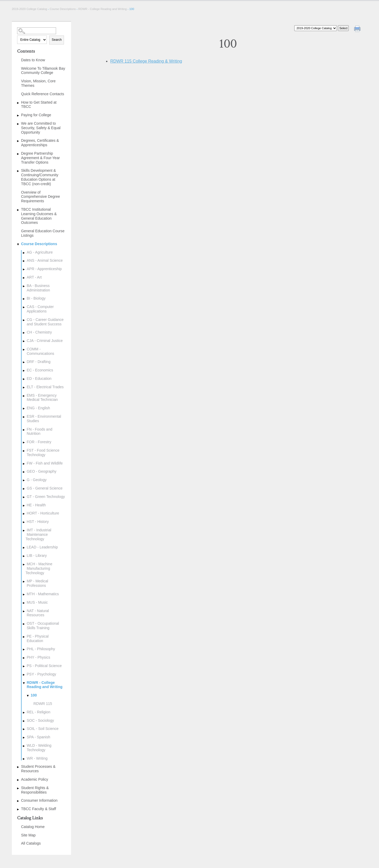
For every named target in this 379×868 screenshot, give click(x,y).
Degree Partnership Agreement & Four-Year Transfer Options (40, 158)
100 (34, 695)
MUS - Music (37, 602)
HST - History (38, 522)
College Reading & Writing (146, 61)
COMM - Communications (40, 351)
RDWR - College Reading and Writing (103, 9)
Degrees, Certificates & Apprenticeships (40, 143)
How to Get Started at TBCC (39, 105)
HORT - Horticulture (43, 513)
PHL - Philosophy (41, 649)
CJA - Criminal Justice (45, 341)
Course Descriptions (63, 9)
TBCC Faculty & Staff (39, 809)
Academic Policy (35, 779)
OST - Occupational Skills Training (43, 626)
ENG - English (38, 408)
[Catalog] (316, 28)
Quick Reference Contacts (43, 94)
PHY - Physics (38, 657)
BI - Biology (36, 298)
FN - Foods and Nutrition (39, 432)
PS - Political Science (44, 666)
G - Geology (36, 480)
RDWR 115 (43, 704)
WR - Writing (37, 758)
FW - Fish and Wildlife (45, 463)
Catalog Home (33, 827)
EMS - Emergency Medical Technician (42, 398)
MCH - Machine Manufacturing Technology (39, 568)
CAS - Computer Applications (40, 309)
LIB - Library (37, 556)
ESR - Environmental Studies (44, 419)
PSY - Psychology (41, 674)
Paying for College (36, 115)
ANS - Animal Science (45, 260)
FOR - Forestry (39, 442)
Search (57, 40)
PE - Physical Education (38, 639)
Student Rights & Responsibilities (35, 790)
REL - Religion (38, 712)
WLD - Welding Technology (39, 748)
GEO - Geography (41, 471)
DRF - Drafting (38, 362)
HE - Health (36, 505)
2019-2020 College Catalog (30, 9)
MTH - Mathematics (43, 594)
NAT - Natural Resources (38, 613)
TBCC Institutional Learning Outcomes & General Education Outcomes (39, 216)
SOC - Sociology (40, 720)
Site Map (28, 835)
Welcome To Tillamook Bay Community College (43, 71)
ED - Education (39, 379)
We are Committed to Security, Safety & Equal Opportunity (41, 128)
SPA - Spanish (38, 737)
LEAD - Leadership (42, 547)
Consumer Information (39, 800)
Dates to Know (33, 60)
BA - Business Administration (38, 288)
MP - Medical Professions (37, 583)
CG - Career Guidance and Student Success (45, 322)
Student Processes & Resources (38, 769)
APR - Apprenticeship (44, 269)
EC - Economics (40, 370)
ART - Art (34, 277)
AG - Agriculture (40, 252)
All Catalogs (31, 843)
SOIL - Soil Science (43, 729)
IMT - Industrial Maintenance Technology (38, 534)
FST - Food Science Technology (43, 453)
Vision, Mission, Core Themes (38, 83)
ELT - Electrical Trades (45, 387)
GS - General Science (44, 488)
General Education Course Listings (43, 233)
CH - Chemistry (39, 332)
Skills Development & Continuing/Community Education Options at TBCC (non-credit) (40, 177)
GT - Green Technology (46, 497)
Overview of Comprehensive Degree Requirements (41, 197)
